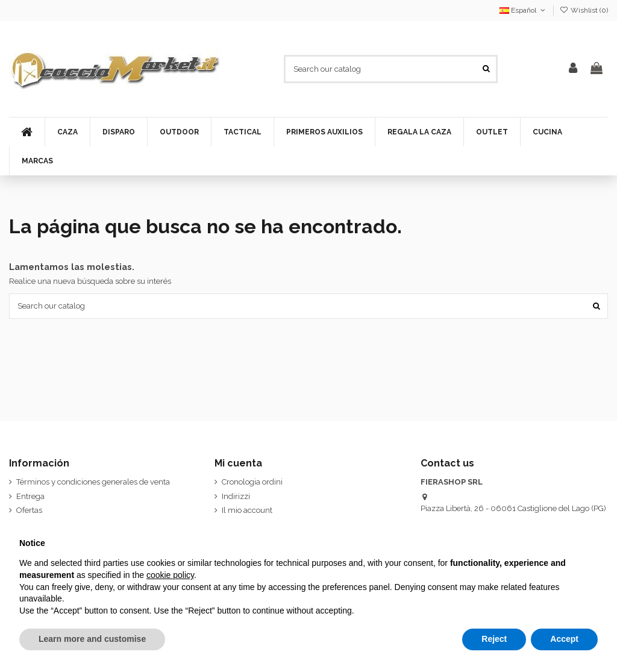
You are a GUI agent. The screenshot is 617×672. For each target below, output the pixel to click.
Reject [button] (494, 639)
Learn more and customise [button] (92, 639)
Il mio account (247, 510)
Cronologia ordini (252, 482)
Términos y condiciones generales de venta (93, 482)
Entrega (30, 496)
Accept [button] (564, 639)
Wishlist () (584, 10)
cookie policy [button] (170, 575)
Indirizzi (236, 496)
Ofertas (29, 510)
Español (523, 10)
